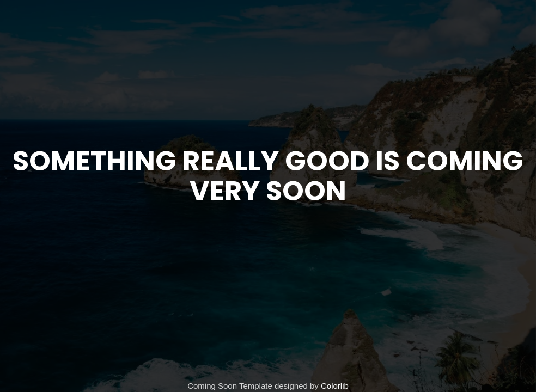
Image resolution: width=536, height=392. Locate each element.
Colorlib (335, 386)
